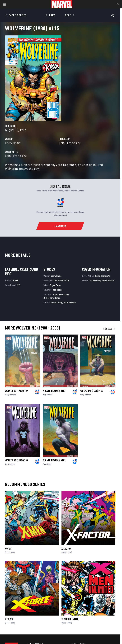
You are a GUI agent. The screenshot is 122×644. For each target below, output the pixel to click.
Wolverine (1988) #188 (92, 391)
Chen (49, 464)
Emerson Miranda (61, 294)
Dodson (12, 464)
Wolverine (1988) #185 (54, 460)
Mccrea (50, 395)
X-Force (9, 619)
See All (109, 329)
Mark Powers (70, 302)
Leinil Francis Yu (70, 143)
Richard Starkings (52, 298)
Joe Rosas (58, 290)
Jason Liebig (56, 302)
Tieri (7, 464)
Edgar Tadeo (55, 285)
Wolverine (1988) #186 (16, 460)
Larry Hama (13, 143)
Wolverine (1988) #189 (16, 391)
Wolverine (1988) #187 (54, 391)
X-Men (8, 549)
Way (7, 395)
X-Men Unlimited (70, 619)
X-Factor (66, 549)
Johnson (12, 395)
